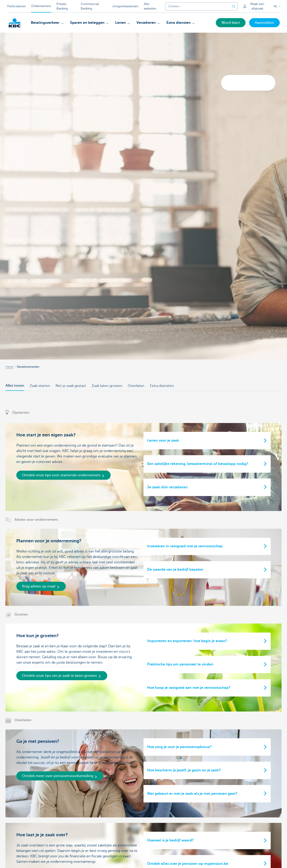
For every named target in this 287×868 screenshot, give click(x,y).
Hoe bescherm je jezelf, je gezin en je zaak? (184, 770)
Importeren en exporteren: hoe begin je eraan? (187, 641)
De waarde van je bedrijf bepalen (175, 570)
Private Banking (62, 6)
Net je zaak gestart (71, 386)
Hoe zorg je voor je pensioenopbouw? (179, 747)
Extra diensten (162, 386)
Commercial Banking (90, 6)
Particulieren (16, 6)
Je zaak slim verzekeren (167, 487)
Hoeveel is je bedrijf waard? (170, 840)
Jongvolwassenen (125, 6)
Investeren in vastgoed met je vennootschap (185, 546)
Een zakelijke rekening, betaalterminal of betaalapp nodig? (198, 464)
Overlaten (136, 386)
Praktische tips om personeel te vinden (180, 664)
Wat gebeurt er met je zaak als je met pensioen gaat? (192, 794)
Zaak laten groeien (107, 386)
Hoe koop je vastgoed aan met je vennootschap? (189, 688)
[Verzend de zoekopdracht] (234, 6)
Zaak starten (40, 386)
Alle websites (150, 6)
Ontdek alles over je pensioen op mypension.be (188, 864)
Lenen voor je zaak (163, 440)
